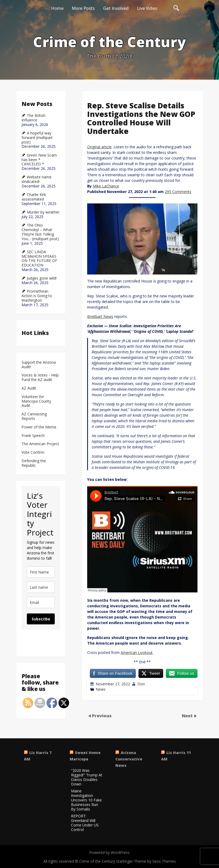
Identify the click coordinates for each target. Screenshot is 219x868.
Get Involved (116, 8)
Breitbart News (100, 316)
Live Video (147, 8)
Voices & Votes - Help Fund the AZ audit (40, 378)
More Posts (83, 8)
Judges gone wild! (42, 278)
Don (141, 684)
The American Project (40, 444)
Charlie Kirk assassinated (34, 197)
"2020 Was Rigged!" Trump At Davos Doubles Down (87, 777)
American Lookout (137, 652)
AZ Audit (29, 388)
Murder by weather (43, 212)
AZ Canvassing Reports (34, 416)
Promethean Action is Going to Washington (37, 296)
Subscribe (41, 619)
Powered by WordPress (109, 852)
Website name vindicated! (37, 179)
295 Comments (178, 192)
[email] (41, 602)
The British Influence (33, 118)
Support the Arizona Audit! (39, 365)
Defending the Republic (34, 463)
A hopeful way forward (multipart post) (37, 138)
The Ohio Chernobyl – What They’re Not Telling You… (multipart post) (40, 232)
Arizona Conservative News (129, 759)
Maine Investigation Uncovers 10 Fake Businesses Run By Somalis (86, 800)
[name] (41, 572)
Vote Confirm (33, 453)
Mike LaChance (106, 186)
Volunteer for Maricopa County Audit (36, 401)
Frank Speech (33, 436)
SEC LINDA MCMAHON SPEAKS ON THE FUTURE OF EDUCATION (39, 259)
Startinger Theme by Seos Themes (146, 861)
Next (188, 716)
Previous (102, 716)
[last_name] (41, 587)
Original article (99, 147)
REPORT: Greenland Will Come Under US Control (85, 823)
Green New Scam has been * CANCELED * (39, 160)
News (101, 689)
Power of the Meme (39, 427)
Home (57, 8)
